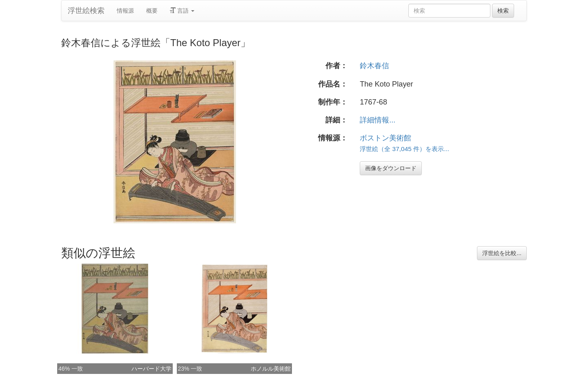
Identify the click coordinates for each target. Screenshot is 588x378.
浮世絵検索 (86, 11)
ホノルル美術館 (271, 369)
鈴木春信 (374, 66)
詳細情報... (378, 120)
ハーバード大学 (151, 369)
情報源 (125, 11)
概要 (152, 11)
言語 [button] (182, 11)
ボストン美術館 (385, 138)
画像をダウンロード (391, 168)
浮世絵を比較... (502, 253)
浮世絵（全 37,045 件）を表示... (404, 149)
